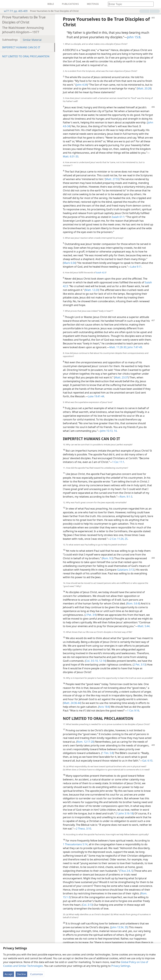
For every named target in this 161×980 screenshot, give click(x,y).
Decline (21, 974)
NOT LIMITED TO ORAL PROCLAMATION (26, 56)
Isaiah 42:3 (101, 272)
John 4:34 (82, 85)
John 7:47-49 (134, 347)
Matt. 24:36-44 (72, 703)
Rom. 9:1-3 (126, 497)
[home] (5, 4)
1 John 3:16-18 (125, 813)
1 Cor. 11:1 (118, 462)
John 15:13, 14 (108, 431)
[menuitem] (5, 4)
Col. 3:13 (87, 905)
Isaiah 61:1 (118, 217)
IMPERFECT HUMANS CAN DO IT (21, 47)
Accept (9, 974)
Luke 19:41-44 (96, 396)
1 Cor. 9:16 (133, 711)
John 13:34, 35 (119, 927)
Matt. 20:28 (144, 88)
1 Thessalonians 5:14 (75, 844)
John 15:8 (134, 37)
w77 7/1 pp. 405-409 (14, 11)
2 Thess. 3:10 (83, 829)
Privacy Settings (121, 966)
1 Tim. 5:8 (108, 753)
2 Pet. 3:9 (91, 615)
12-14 (102, 661)
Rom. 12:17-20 (85, 742)
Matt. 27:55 (112, 179)
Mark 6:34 (70, 263)
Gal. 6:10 (147, 761)
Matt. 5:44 (144, 626)
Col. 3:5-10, (92, 661)
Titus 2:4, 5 (126, 871)
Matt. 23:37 (121, 377)
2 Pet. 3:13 (140, 665)
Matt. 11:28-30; (118, 347)
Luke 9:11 (136, 267)
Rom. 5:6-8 (133, 603)
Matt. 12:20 (92, 290)
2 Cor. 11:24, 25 (119, 539)
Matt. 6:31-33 (71, 156)
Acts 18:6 (104, 707)
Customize (36, 974)
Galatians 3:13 (125, 570)
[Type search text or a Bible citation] (129, 4)
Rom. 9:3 (108, 558)
